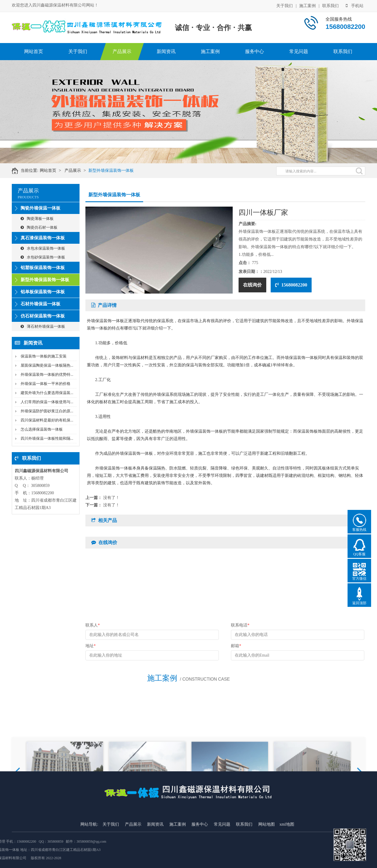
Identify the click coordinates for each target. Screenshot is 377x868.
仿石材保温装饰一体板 (43, 316)
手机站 (355, 5)
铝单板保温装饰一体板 (43, 292)
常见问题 (299, 51)
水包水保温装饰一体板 (43, 248)
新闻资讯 (166, 51)
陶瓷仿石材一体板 (39, 227)
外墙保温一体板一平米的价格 (46, 384)
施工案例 (307, 5)
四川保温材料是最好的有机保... (47, 420)
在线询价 (252, 285)
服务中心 (254, 51)
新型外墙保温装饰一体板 (118, 171)
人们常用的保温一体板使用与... (47, 402)
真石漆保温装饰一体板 (43, 238)
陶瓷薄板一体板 (37, 219)
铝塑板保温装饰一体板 (43, 268)
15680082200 (291, 285)
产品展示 (122, 51)
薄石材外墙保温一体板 (43, 326)
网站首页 (34, 51)
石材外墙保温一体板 (40, 304)
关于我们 (285, 5)
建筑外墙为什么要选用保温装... (47, 393)
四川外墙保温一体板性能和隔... (47, 438)
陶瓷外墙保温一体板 (40, 208)
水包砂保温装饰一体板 (43, 257)
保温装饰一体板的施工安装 (44, 356)
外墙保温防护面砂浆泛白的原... (47, 411)
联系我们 (330, 5)
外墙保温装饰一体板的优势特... (47, 374)
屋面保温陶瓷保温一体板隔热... (47, 365)
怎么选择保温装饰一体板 (42, 429)
